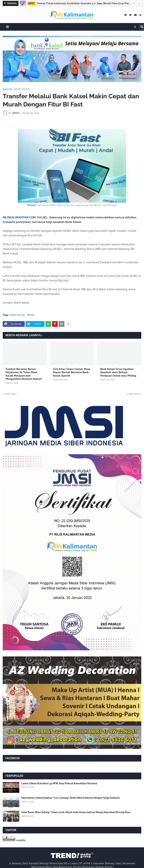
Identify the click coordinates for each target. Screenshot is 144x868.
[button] (134, 4)
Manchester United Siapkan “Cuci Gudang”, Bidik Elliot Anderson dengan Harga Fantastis (71, 798)
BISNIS (31, 315)
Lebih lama (133, 394)
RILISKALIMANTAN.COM (19, 217)
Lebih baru (10, 394)
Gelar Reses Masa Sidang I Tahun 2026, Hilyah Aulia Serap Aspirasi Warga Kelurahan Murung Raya (76, 812)
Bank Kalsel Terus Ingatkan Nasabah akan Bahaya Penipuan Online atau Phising (118, 372)
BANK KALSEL (22, 89)
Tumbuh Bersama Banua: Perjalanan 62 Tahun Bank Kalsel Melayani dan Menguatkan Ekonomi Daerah (24, 374)
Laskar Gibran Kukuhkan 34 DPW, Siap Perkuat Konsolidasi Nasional (59, 783)
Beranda (7, 89)
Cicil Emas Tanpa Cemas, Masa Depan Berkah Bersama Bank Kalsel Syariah (72, 372)
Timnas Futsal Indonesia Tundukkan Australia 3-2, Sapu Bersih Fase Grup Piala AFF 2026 (84, 3)
